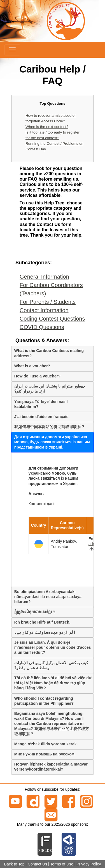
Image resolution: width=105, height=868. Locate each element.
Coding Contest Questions (52, 319)
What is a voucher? (32, 366)
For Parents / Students (48, 302)
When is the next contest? (47, 127)
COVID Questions (42, 327)
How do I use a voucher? (37, 376)
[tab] (53, 353)
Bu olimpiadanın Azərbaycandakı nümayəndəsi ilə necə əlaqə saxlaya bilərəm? (48, 597)
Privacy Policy (89, 864)
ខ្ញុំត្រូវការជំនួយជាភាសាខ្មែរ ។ (35, 612)
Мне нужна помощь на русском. (45, 754)
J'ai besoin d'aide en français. (42, 417)
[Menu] (12, 50)
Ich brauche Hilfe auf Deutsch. (42, 622)
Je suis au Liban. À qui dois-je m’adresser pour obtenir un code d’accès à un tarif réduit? (53, 647)
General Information (44, 277)
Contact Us (37, 864)
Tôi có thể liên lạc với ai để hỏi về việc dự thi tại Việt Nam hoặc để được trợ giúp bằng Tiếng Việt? (53, 683)
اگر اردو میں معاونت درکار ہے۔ (45, 632)
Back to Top (14, 864)
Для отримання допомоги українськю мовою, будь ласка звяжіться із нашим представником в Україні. (52, 442)
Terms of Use (62, 864)
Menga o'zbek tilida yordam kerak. (46, 744)
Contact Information (44, 310)
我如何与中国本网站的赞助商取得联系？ (50, 427)
